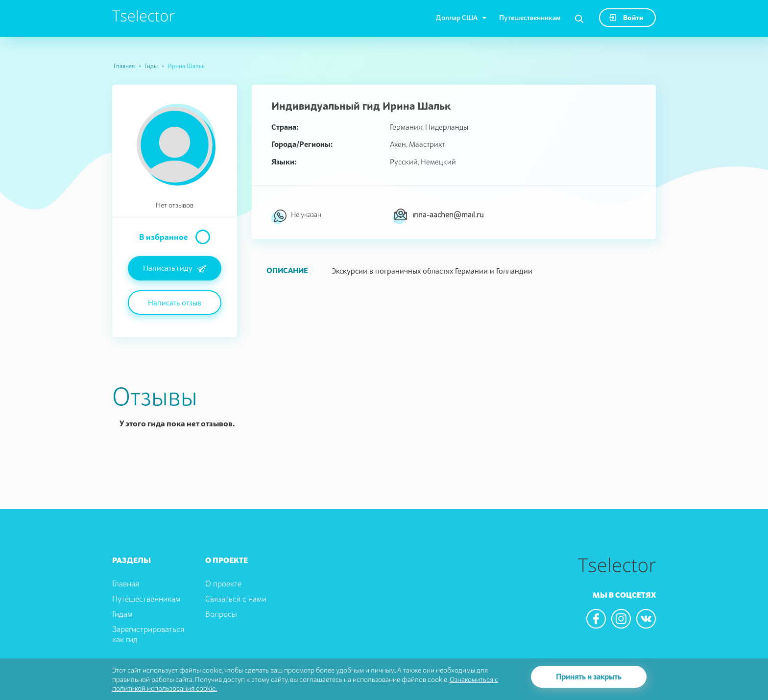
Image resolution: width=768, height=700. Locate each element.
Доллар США (457, 17)
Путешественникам (530, 17)
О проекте (223, 583)
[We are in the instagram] (621, 619)
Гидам (122, 614)
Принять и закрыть (589, 677)
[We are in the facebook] (596, 619)
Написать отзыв (175, 303)
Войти (626, 17)
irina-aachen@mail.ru (448, 214)
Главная (124, 66)
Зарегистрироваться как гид (148, 634)
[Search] (579, 19)
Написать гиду (175, 269)
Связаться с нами (236, 599)
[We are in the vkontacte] (646, 619)
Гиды (151, 66)
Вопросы (221, 614)
